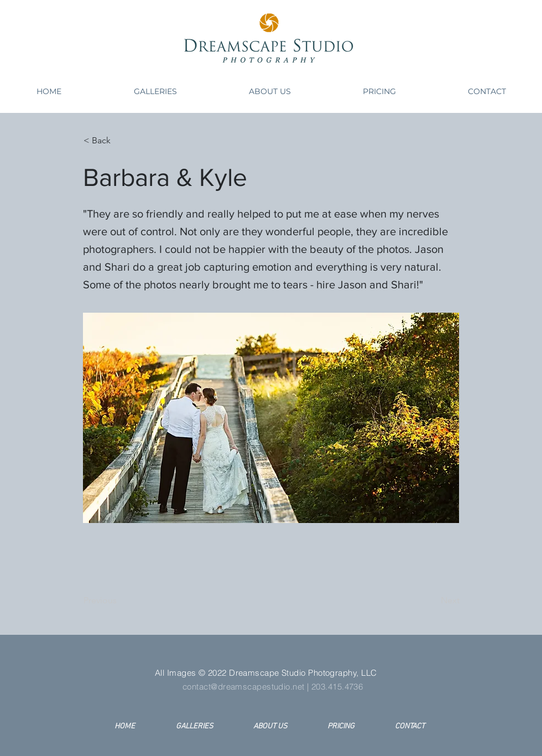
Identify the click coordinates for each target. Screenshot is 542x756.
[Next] (432, 600)
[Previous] (120, 600)
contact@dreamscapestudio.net (244, 687)
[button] (155, 92)
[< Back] (120, 141)
